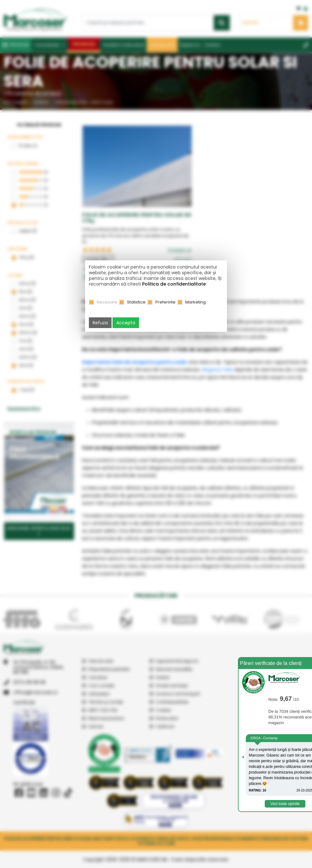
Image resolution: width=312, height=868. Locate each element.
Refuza (100, 323)
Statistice (136, 302)
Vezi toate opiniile (285, 804)
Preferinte (165, 302)
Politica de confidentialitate (174, 284)
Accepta (126, 323)
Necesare (107, 302)
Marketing (196, 302)
